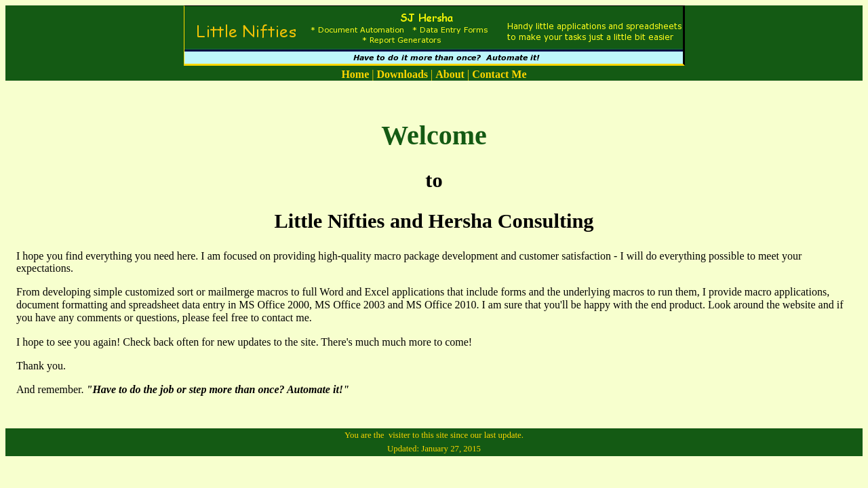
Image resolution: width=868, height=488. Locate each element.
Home (355, 74)
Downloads (402, 74)
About (450, 74)
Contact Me (499, 74)
